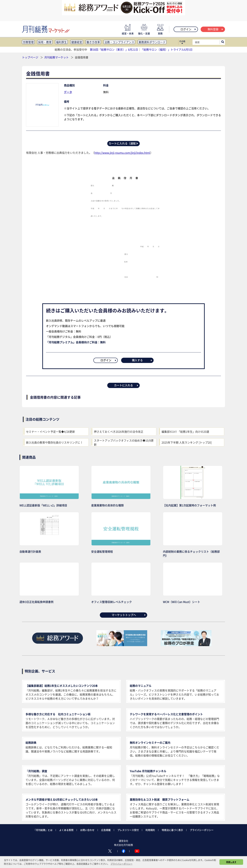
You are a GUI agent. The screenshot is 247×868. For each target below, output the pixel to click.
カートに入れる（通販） (124, 143)
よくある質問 (66, 830)
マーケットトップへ (129, 615)
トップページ (30, 57)
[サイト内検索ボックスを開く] (223, 42)
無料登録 (215, 29)
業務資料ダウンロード (152, 42)
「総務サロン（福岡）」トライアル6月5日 (167, 49)
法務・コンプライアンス (119, 42)
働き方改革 (93, 42)
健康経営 (77, 42)
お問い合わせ (87, 830)
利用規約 (150, 830)
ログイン (188, 29)
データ (68, 92)
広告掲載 (106, 830)
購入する (142, 360)
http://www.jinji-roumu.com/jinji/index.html (122, 153)
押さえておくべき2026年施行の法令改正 (119, 432)
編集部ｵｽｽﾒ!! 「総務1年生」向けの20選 (185, 432)
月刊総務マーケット (57, 57)
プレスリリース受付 (128, 830)
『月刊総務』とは (43, 830)
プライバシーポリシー (202, 830)
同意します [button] (231, 862)
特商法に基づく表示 (172, 830)
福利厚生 (61, 42)
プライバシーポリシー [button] (121, 864)
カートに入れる (126, 385)
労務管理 (28, 42)
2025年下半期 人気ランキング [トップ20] (187, 442)
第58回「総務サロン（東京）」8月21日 (114, 49)
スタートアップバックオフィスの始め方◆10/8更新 (124, 442)
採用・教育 (45, 42)
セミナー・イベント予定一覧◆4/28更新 (50, 432)
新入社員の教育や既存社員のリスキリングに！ (54, 442)
